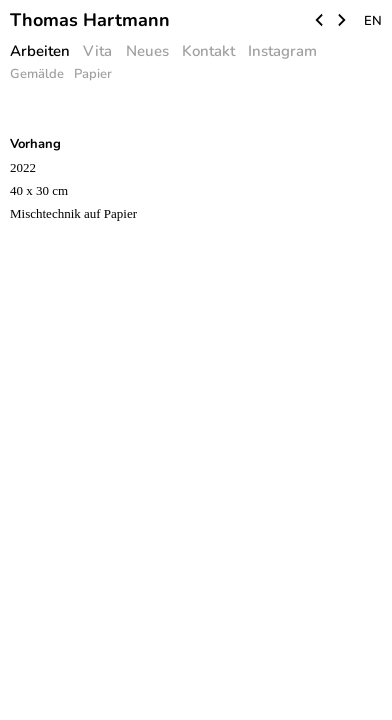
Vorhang (35, 144)
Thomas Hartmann (90, 20)
